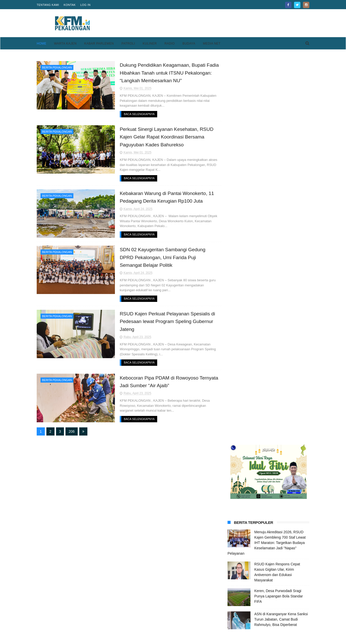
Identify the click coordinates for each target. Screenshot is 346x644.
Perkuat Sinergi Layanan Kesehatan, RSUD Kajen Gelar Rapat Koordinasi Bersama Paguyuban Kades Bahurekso (163, 137)
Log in (85, 5)
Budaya (189, 44)
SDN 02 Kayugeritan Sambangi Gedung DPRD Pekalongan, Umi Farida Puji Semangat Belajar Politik (166, 257)
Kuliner (150, 44)
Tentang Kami (48, 5)
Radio (170, 44)
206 (71, 431)
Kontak (70, 5)
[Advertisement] (217, 23)
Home (42, 44)
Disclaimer (231, 623)
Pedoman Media (143, 623)
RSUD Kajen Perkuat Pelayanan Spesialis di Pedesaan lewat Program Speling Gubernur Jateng (163, 321)
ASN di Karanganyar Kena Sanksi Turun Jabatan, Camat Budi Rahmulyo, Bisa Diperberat (281, 237)
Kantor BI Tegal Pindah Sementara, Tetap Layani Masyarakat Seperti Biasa (275, 418)
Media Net (212, 44)
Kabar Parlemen (99, 44)
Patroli (128, 44)
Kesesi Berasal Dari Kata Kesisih (280, 390)
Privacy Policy (234, 617)
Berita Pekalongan (57, 67)
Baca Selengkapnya (135, 114)
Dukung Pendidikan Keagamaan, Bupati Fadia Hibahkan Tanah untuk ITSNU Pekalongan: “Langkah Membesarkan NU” (165, 73)
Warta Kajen (65, 44)
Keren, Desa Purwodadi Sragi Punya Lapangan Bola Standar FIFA (279, 214)
